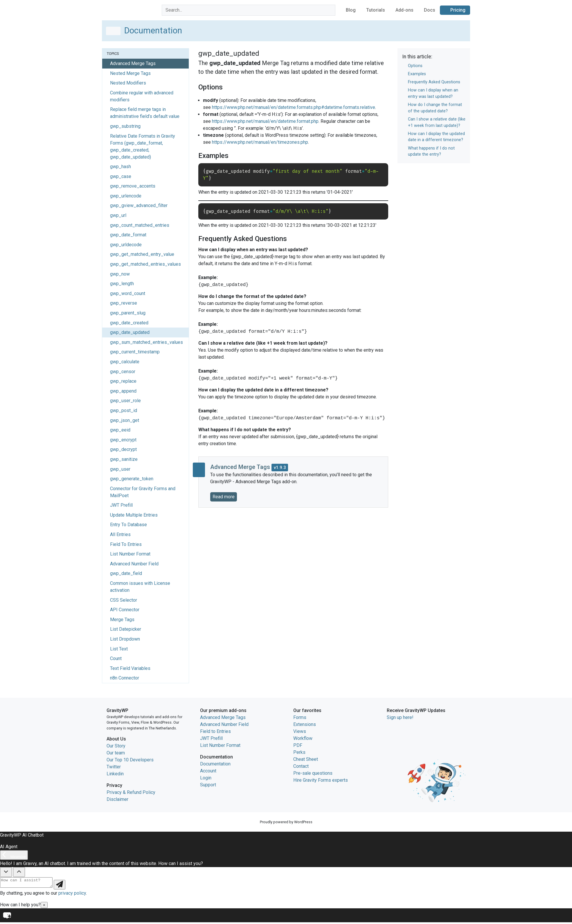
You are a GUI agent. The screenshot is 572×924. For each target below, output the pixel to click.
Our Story (116, 746)
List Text (119, 649)
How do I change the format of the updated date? (435, 108)
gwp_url (118, 215)
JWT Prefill (121, 505)
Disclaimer (117, 799)
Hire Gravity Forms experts (321, 780)
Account (208, 771)
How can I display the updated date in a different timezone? (436, 137)
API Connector (125, 610)
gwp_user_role (125, 401)
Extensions (305, 724)
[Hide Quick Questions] (6, 872)
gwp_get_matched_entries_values (145, 264)
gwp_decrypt (123, 449)
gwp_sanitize (124, 459)
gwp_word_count (128, 293)
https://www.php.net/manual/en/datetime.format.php (265, 121)
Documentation (215, 764)
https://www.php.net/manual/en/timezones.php (260, 142)
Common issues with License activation (140, 587)
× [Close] (44, 907)
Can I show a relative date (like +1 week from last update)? (437, 122)
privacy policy (72, 895)
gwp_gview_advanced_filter (139, 205)
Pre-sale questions (313, 773)
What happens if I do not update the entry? (431, 151)
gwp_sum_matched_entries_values (146, 342)
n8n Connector (125, 678)
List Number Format (130, 554)
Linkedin (115, 774)
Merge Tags (122, 620)
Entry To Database (128, 525)
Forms (300, 717)
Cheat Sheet (306, 759)
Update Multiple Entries (134, 515)
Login (206, 778)
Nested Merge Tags (130, 73)
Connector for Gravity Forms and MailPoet (143, 492)
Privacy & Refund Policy (131, 792)
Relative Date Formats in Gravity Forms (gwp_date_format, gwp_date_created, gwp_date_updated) (143, 146)
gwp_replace (123, 381)
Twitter (114, 767)
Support (208, 785)
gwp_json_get (125, 420)
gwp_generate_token (132, 479)
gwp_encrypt (123, 440)
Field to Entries (215, 731)
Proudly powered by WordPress (286, 822)
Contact (301, 766)
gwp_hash (120, 167)
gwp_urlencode (126, 196)
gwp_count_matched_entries (140, 225)
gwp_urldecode (126, 245)
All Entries (120, 534)
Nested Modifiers (128, 83)
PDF (298, 745)
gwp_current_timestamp (135, 352)
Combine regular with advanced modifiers (142, 96)
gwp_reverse (124, 303)
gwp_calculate (125, 362)
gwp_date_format (128, 235)
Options (415, 66)
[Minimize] (14, 855)
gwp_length (122, 284)
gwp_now (120, 274)
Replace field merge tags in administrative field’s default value (145, 113)
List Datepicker (126, 629)
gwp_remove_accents (133, 186)
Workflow (303, 738)
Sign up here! (400, 717)
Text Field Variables (130, 668)
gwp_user (120, 469)
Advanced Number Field (134, 564)
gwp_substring (125, 126)
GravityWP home (119, 9)
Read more (224, 497)
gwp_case (121, 176)
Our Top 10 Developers (130, 760)
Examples (417, 74)
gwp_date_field (126, 573)
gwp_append (123, 391)
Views (300, 731)
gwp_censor (123, 372)
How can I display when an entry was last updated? (433, 93)
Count (116, 658)
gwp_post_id (124, 410)
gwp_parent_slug (128, 313)
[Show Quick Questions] (19, 872)
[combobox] (249, 10)
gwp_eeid (120, 430)
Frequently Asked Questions (434, 82)
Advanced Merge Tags (223, 717)
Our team (116, 753)
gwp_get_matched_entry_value (142, 254)
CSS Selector (124, 600)
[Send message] (65, 886)
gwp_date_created (129, 323)
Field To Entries (126, 544)
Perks (299, 752)
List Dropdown (125, 639)
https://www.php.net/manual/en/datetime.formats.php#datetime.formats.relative (294, 107)
